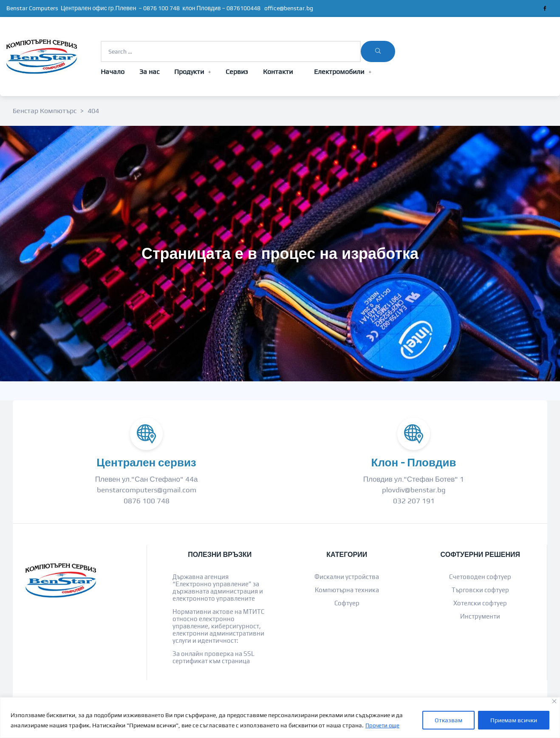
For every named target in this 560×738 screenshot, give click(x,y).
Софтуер (347, 603)
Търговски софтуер (480, 590)
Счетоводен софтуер (480, 577)
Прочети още (384, 726)
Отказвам (448, 721)
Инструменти (480, 616)
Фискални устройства (347, 577)
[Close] (554, 702)
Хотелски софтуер (480, 603)
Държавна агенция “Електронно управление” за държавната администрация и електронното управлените (218, 588)
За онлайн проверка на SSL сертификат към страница (214, 657)
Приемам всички (514, 721)
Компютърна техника (347, 590)
